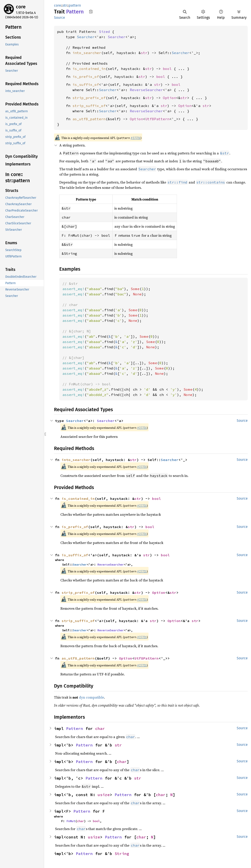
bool (167, 69)
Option (169, 98)
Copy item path (91, 11)
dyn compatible (91, 697)
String (122, 854)
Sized (104, 32)
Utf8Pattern (157, 119)
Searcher (86, 37)
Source (59, 18)
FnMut (71, 821)
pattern (75, 5)
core (21, 7)
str (65, 5)
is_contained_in (89, 69)
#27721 (136, 138)
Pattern (75, 728)
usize (104, 795)
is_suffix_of (86, 84)
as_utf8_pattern (89, 119)
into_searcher (87, 53)
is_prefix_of (86, 77)
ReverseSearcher (146, 90)
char (100, 728)
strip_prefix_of (89, 98)
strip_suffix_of (89, 106)
